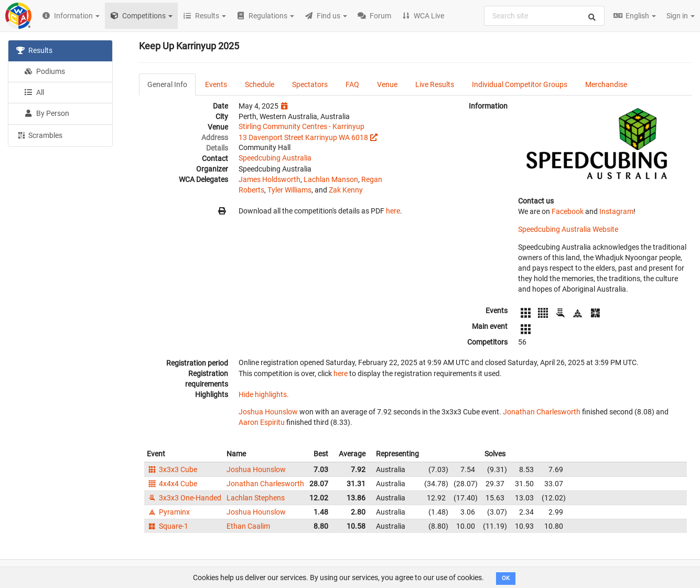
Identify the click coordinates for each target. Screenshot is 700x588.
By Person (47, 113)
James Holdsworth (270, 179)
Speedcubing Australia (275, 158)
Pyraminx (168, 512)
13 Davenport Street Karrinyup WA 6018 (303, 137)
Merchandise (606, 84)
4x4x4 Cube (172, 484)
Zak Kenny (346, 190)
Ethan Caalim (248, 526)
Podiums (45, 71)
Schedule (260, 84)
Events (216, 84)
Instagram (616, 211)
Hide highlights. (264, 394)
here (393, 211)
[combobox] (544, 16)
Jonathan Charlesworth (542, 412)
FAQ (352, 84)
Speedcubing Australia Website (568, 229)
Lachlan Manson (331, 179)
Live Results (435, 84)
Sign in (681, 16)
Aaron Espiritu (262, 422)
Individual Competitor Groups (520, 84)
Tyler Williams (289, 190)
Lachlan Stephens (256, 498)
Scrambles (39, 135)
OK (506, 578)
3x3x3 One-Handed (184, 498)
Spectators (310, 84)
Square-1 (168, 526)
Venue (387, 84)
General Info (167, 84)
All (34, 92)
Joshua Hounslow (268, 412)
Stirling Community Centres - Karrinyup (301, 126)
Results (34, 50)
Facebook (568, 211)
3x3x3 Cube (172, 469)
